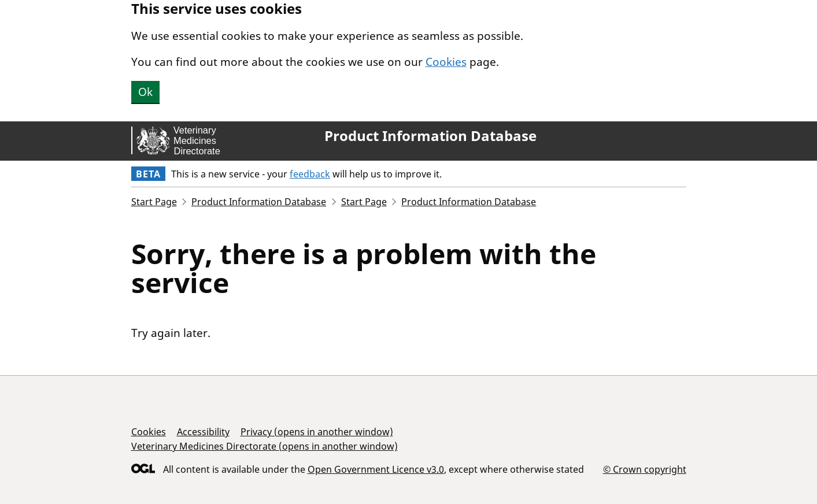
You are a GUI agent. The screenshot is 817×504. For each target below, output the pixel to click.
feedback (310, 174)
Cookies (446, 62)
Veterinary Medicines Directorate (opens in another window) (265, 446)
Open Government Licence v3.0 (376, 469)
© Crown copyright (645, 469)
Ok (145, 92)
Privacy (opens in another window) (317, 432)
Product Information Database (430, 136)
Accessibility (203, 432)
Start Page (154, 202)
